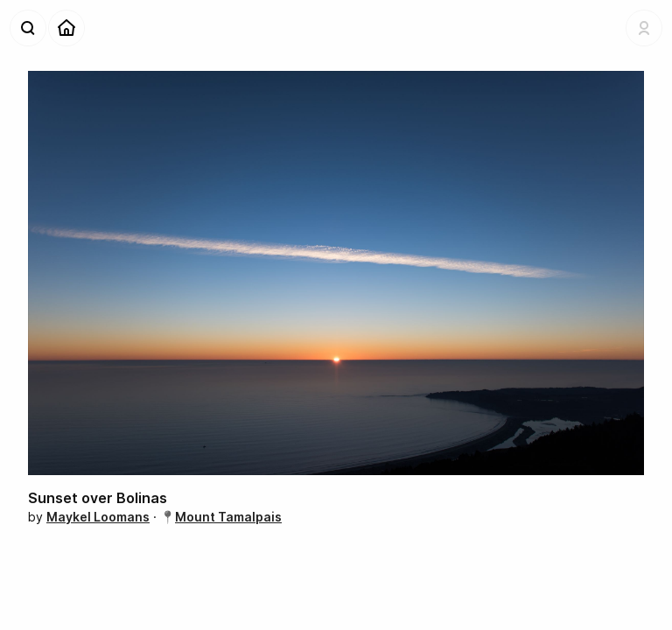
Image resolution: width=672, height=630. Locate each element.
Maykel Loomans (98, 517)
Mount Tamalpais (228, 517)
